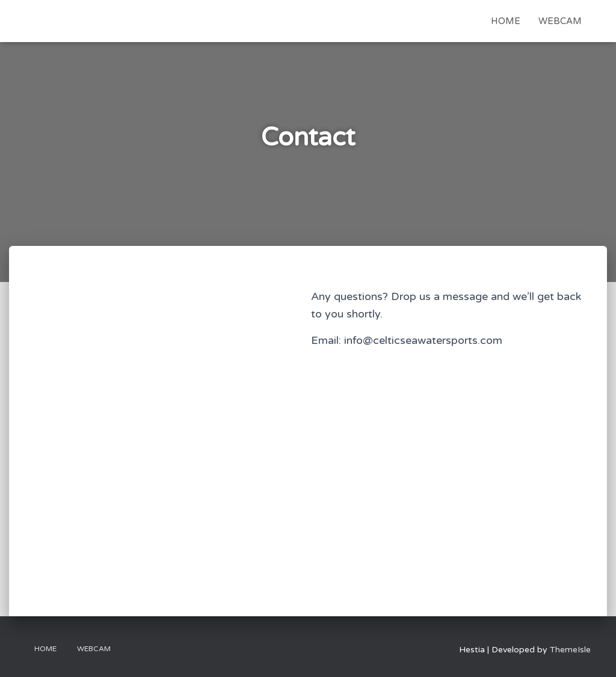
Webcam (560, 21)
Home (506, 21)
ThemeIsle (570, 650)
